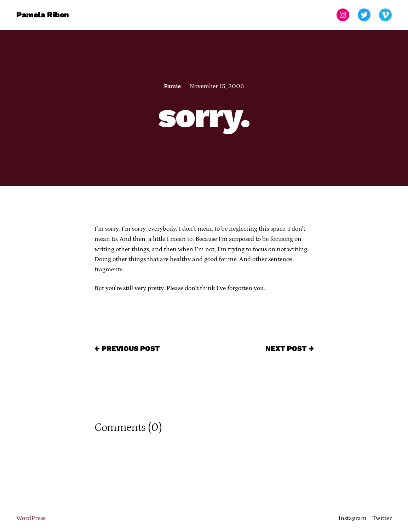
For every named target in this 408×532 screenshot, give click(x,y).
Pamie (172, 86)
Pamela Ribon (43, 15)
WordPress (31, 518)
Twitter (382, 518)
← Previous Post (127, 348)
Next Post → (290, 348)
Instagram (352, 518)
